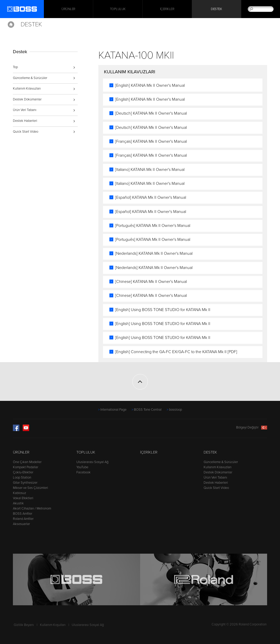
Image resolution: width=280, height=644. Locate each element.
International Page (113, 410)
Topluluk (118, 9)
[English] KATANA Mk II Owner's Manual (150, 85)
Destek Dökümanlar (27, 99)
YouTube (82, 467)
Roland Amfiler (23, 519)
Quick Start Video (26, 132)
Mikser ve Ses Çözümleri (30, 488)
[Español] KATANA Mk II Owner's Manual (151, 197)
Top (15, 67)
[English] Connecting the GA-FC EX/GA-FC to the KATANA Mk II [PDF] (176, 352)
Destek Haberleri (25, 121)
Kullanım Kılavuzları (27, 89)
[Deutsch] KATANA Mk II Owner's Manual (151, 113)
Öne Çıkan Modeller (27, 462)
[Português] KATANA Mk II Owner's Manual (153, 226)
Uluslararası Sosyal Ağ (92, 462)
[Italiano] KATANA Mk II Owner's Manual (150, 170)
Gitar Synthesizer (25, 483)
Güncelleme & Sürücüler (30, 78)
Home (11, 25)
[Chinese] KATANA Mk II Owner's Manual (151, 282)
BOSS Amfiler (23, 514)
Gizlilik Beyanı (24, 625)
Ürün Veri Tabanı (25, 110)
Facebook (83, 472)
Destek (216, 9)
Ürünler (21, 452)
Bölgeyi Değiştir (252, 427)
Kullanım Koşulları (53, 625)
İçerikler (167, 9)
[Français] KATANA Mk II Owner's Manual (151, 141)
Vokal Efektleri (23, 498)
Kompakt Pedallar (26, 467)
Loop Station (22, 478)
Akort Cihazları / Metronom (32, 508)
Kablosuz (19, 493)
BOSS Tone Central (148, 410)
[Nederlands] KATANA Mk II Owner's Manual (154, 253)
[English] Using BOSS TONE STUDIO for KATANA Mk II (163, 310)
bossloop (175, 410)
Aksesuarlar (21, 524)
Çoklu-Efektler (23, 472)
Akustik (18, 503)
